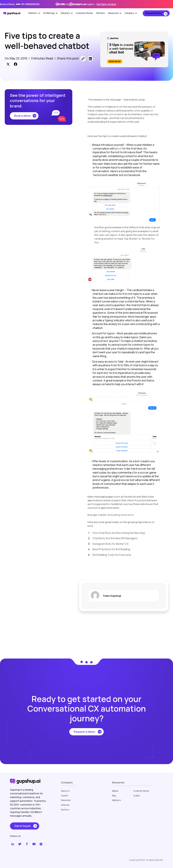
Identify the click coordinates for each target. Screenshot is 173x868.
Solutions (67, 13)
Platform (34, 13)
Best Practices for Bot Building (111, 549)
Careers (65, 796)
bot (119, 148)
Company (131, 13)
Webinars (116, 800)
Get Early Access (106, 4)
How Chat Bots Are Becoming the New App (119, 533)
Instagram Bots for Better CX (111, 544)
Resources (115, 13)
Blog (114, 796)
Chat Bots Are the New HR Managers (115, 538)
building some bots (122, 515)
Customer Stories (84, 13)
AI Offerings (50, 13)
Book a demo (22, 116)
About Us (65, 791)
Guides (137, 796)
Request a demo (84, 732)
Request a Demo (154, 13)
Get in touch (22, 826)
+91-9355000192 (28, 4)
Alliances (65, 805)
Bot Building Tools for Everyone (112, 555)
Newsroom (66, 800)
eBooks (115, 791)
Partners (100, 13)
